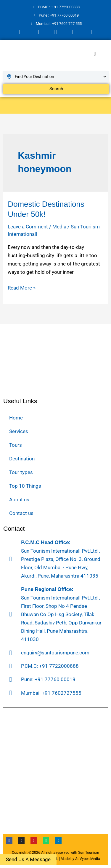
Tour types (21, 472)
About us (19, 500)
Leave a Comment (28, 227)
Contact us (21, 513)
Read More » (22, 287)
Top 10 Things (25, 486)
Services (19, 431)
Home (16, 418)
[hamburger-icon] (95, 54)
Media (59, 227)
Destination (22, 459)
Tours (16, 445)
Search (56, 89)
